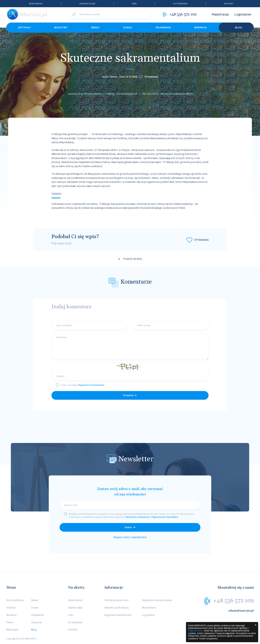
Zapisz (128, 527)
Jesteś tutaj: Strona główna (85, 94)
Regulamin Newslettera (118, 615)
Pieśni (10, 622)
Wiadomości (36, 4)
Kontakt (229, 4)
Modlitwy (61, 28)
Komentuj (128, 395)
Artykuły (24, 28)
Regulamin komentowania (91, 385)
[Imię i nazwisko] (89, 325)
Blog (236, 28)
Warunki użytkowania (116, 608)
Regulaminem (195, 631)
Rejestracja (220, 14)
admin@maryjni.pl (241, 611)
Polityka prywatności (116, 600)
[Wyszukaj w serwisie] (110, 14)
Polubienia (151, 77)
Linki (134, 4)
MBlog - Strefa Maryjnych (122, 94)
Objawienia (163, 28)
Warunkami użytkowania (138, 517)
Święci (95, 28)
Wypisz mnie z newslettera (130, 537)
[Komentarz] (130, 346)
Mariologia (12, 630)
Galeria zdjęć (87, 4)
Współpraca (149, 608)
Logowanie (243, 14)
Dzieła (127, 28)
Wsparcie (201, 28)
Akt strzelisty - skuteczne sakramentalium (168, 94)
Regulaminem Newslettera (165, 517)
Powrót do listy (133, 259)
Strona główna (15, 600)
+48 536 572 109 (233, 601)
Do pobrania (180, 4)
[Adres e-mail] (171, 325)
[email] (130, 505)
